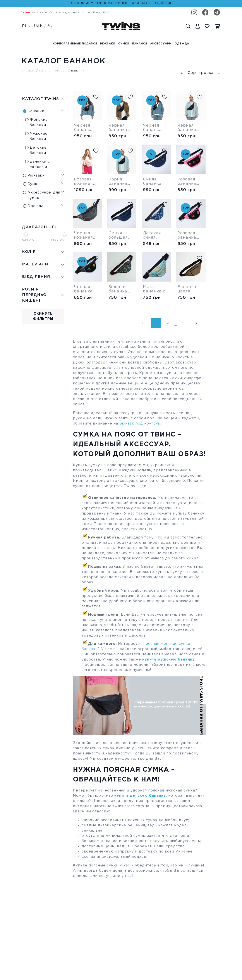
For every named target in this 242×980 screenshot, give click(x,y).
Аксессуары (161, 44)
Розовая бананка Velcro (187, 236)
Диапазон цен (40, 227)
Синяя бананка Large (152, 182)
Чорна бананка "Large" (118, 182)
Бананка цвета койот (187, 289)
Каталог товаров (53, 71)
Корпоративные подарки (75, 44)
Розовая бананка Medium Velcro (187, 182)
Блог (97, 13)
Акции (25, 13)
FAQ (106, 13)
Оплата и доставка (64, 13)
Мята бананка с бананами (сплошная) (156, 289)
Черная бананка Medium (118, 128)
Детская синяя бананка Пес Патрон (156, 236)
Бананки (140, 44)
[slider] (26, 234)
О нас (86, 13)
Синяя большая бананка (118, 236)
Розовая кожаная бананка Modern (83, 182)
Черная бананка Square (152, 128)
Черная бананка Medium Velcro (83, 128)
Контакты (40, 13)
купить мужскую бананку (169, 660)
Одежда (182, 44)
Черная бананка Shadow (187, 128)
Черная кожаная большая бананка (84, 236)
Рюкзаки (108, 44)
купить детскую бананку (140, 796)
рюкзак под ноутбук (140, 424)
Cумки (124, 44)
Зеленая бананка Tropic (118, 289)
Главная (28, 71)
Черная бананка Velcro (83, 289)
